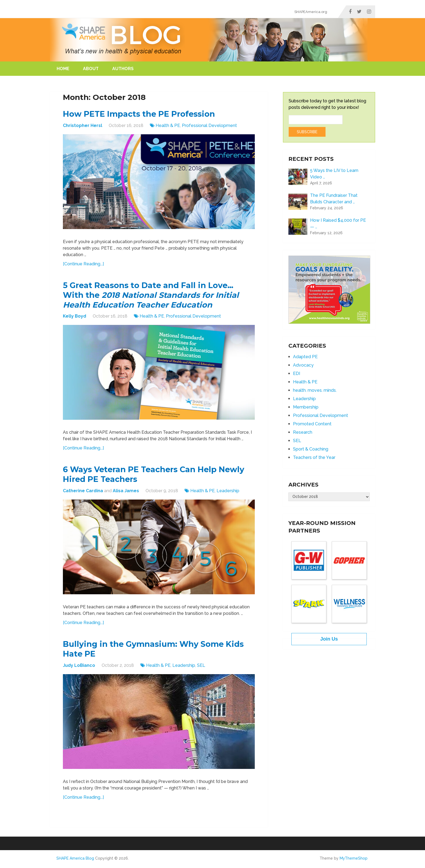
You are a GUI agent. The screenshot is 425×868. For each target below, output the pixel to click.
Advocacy (303, 365)
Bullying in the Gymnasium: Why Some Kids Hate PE (157, 651)
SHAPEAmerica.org (311, 12)
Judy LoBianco (79, 668)
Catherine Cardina (83, 492)
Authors (123, 69)
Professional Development (209, 126)
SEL (201, 668)
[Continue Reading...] (83, 264)
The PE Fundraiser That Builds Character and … (334, 199)
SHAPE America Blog (75, 860)
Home (63, 69)
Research (303, 432)
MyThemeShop (354, 860)
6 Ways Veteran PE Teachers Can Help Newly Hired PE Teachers (157, 476)
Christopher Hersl (83, 126)
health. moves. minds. (315, 390)
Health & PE (168, 126)
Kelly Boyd (75, 317)
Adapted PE (305, 357)
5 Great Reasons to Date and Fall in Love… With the (155, 296)
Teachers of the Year (314, 457)
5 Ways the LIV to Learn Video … (334, 174)
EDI (297, 373)
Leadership (228, 492)
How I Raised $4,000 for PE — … (338, 223)
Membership (306, 407)
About (91, 69)
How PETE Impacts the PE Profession (141, 114)
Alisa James (126, 492)
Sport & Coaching (311, 449)
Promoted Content (312, 424)
